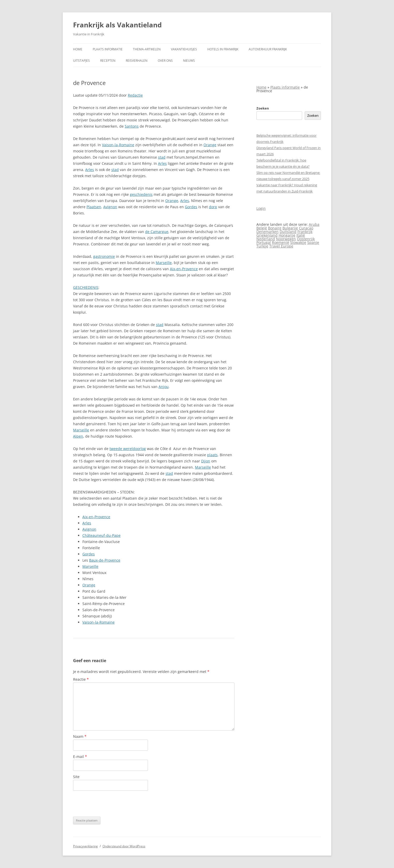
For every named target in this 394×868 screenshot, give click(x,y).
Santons (132, 126)
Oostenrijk (306, 239)
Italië (301, 235)
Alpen (78, 436)
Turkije (262, 246)
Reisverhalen (137, 61)
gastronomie (104, 256)
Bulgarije (290, 228)
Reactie (81, 679)
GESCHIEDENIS (86, 287)
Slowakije (298, 242)
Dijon (206, 461)
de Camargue (157, 232)
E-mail (80, 757)
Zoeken (263, 108)
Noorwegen (286, 239)
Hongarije (287, 235)
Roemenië (281, 242)
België (262, 228)
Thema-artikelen (147, 49)
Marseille (164, 263)
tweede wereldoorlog (128, 449)
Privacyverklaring (85, 846)
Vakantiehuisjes (184, 49)
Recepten (108, 61)
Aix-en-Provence (184, 269)
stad (162, 157)
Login (261, 208)
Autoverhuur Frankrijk (268, 49)
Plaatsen (94, 207)
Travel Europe (281, 246)
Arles (162, 163)
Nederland (266, 239)
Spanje (313, 242)
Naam (80, 736)
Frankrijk (305, 232)
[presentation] (112, 804)
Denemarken (267, 232)
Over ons (165, 61)
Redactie (135, 95)
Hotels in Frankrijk (223, 49)
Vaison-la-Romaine (118, 145)
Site (76, 777)
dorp (213, 207)
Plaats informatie (108, 49)
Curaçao (306, 228)
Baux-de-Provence (105, 560)
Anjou (164, 387)
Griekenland (267, 235)
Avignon (110, 207)
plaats (212, 455)
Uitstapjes (81, 61)
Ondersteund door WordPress (124, 846)
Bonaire (275, 228)
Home (78, 49)
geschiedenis (141, 194)
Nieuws (189, 61)
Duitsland (288, 232)
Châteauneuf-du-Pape (101, 535)
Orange (210, 145)
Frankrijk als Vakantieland (117, 25)
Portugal (264, 242)
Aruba (314, 224)
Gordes (191, 207)
